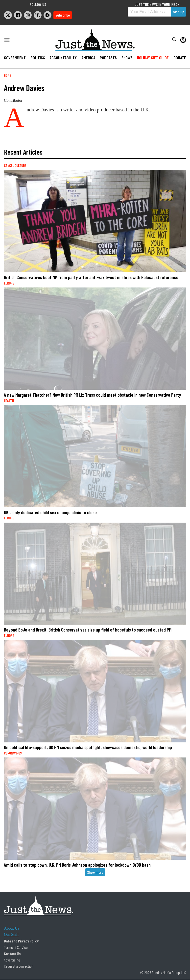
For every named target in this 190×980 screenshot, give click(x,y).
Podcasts (108, 58)
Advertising (12, 960)
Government (15, 58)
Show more (95, 872)
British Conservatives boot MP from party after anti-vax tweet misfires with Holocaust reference (91, 277)
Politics (38, 58)
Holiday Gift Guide (153, 58)
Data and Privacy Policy (21, 941)
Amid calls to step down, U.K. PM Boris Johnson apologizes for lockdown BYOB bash (77, 865)
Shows (127, 58)
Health (9, 401)
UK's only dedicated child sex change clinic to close (50, 512)
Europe (9, 283)
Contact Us (12, 953)
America (88, 58)
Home (7, 75)
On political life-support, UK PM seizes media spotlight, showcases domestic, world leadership (88, 747)
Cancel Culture (15, 166)
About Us (12, 928)
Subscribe (63, 15)
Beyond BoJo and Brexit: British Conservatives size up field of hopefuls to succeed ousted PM (88, 630)
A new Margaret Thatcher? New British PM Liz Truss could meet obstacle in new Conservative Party (93, 395)
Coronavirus (13, 753)
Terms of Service (16, 947)
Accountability (63, 58)
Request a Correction (19, 966)
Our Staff (11, 934)
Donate (180, 58)
